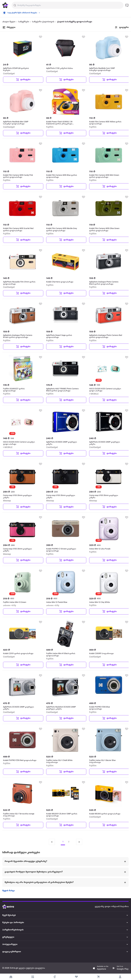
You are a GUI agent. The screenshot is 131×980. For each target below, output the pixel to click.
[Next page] (79, 842)
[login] (120, 977)
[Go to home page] (10, 907)
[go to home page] (5, 5)
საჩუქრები (24, 22)
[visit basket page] (98, 977)
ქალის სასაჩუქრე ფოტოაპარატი (75, 22)
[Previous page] (52, 842)
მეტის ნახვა (9, 891)
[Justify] (15, 5)
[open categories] (33, 977)
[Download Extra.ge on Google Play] (121, 968)
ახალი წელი (9, 22)
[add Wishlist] (40, 37)
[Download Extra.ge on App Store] (101, 968)
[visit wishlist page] (76, 977)
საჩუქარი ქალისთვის (43, 22)
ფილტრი (122, 27)
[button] (55, 977)
